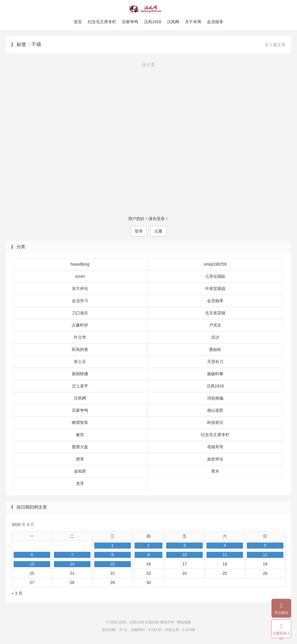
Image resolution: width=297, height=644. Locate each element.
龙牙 (80, 483)
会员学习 (80, 301)
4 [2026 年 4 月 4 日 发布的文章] (225, 545)
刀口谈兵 (80, 313)
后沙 (215, 337)
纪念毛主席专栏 (102, 22)
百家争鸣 (130, 22)
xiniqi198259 (215, 264)
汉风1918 (152, 22)
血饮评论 (215, 459)
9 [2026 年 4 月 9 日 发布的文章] (148, 555)
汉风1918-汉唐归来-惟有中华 (149, 9)
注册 (158, 231)
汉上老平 (80, 386)
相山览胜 (215, 410)
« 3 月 (17, 593)
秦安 (80, 435)
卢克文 (215, 325)
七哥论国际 (215, 276)
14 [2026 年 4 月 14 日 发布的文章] (72, 564)
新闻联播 (80, 374)
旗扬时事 (215, 374)
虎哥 (80, 459)
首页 (78, 22)
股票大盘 (80, 447)
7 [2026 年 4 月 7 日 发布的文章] (72, 555)
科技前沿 (215, 422)
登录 (139, 231)
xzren (80, 276)
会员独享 (215, 22)
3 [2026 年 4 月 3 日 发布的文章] (184, 545)
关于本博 (193, 22)
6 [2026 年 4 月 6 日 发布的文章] (32, 555)
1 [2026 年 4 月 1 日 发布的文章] (113, 545)
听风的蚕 (80, 349)
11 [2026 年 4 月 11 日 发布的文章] (225, 555)
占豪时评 (80, 325)
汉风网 (173, 22)
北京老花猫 (215, 313)
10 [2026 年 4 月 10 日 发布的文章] (184, 555)
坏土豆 (80, 362)
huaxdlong (80, 264)
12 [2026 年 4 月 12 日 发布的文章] (265, 555)
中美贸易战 (215, 289)
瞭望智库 (80, 422)
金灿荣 (80, 471)
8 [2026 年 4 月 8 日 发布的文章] (113, 555)
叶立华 (80, 337)
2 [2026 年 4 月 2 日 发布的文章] (148, 545)
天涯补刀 (215, 362)
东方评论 (80, 289)
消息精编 (215, 398)
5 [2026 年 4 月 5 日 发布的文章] (265, 545)
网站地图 (184, 622)
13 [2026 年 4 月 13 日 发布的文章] (32, 564)
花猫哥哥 (215, 447)
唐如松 (215, 349)
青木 (215, 471)
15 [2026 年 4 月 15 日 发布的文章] (113, 564)
